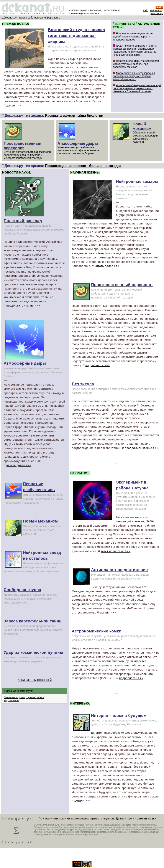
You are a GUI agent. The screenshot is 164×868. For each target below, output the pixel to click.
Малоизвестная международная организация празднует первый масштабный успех (134, 76)
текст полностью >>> (116, 551)
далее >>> (14, 105)
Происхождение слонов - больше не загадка (83, 166)
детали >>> (108, 613)
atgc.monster (11, 700)
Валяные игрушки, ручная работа (24, 697)
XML (145, 10)
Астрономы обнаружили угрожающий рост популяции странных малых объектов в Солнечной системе (137, 88)
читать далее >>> (19, 465)
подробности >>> (98, 365)
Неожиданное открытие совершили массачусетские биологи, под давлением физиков (136, 64)
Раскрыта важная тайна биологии (74, 115)
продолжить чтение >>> (23, 306)
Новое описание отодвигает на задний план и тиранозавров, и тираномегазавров (133, 37)
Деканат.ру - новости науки (136, 818)
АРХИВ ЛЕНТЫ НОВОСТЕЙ (35, 680)
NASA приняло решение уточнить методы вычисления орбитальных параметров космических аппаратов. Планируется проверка (135, 50)
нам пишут (157, 13)
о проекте (156, 10)
